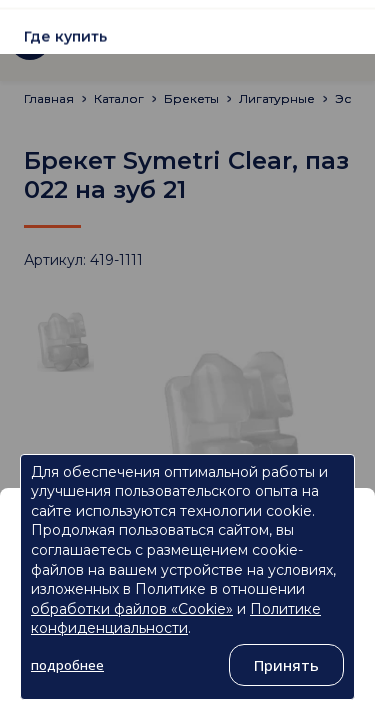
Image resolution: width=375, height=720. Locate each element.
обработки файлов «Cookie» (132, 609)
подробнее (67, 665)
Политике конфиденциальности (176, 619)
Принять (286, 665)
